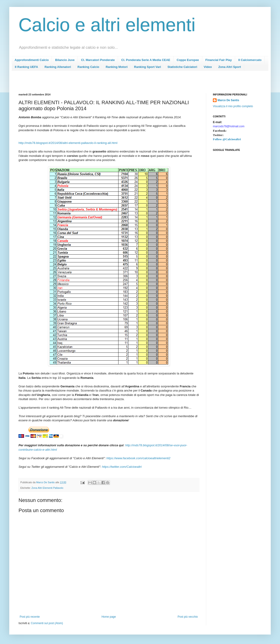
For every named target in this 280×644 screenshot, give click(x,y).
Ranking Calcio (88, 67)
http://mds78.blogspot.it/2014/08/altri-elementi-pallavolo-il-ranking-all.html (68, 143)
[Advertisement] (103, 83)
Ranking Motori (117, 67)
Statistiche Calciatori (182, 67)
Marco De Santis (228, 100)
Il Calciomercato (250, 60)
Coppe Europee (188, 60)
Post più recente (30, 617)
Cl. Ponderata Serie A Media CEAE (146, 60)
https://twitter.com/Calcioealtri (122, 467)
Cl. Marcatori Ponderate (98, 60)
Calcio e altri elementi (107, 25)
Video (208, 67)
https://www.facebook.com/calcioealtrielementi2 (138, 458)
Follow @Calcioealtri (227, 139)
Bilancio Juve (65, 60)
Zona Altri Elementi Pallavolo (47, 488)
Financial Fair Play (219, 60)
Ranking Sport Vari (147, 67)
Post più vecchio (188, 617)
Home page (109, 617)
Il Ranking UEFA (26, 67)
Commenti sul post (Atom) (47, 623)
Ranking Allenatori (58, 67)
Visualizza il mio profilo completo (233, 106)
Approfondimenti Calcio (32, 60)
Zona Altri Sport (230, 67)
